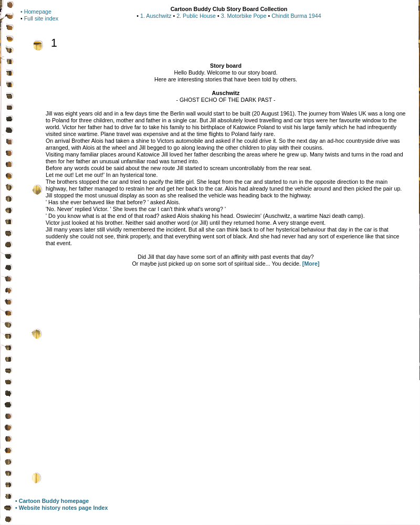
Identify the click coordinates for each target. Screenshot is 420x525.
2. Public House (196, 16)
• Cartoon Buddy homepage (52, 501)
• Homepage (36, 12)
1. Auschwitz (156, 16)
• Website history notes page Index (61, 508)
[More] (311, 264)
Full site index (41, 18)
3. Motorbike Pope (244, 16)
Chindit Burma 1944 (296, 16)
